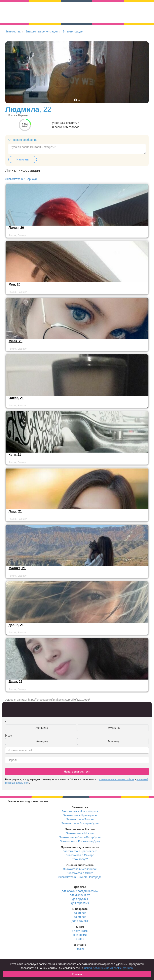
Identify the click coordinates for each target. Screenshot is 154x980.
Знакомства (13, 31)
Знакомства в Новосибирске (80, 811)
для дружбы (80, 899)
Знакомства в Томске (80, 819)
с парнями (80, 935)
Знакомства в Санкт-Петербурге (80, 837)
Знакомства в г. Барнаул (21, 179)
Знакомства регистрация (42, 31)
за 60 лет (80, 917)
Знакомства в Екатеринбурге (80, 823)
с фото (80, 939)
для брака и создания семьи (80, 891)
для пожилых (80, 921)
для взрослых (80, 903)
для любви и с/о (80, 895)
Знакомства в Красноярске (80, 851)
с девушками (80, 931)
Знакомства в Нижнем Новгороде (80, 877)
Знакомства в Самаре (80, 855)
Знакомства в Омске (80, 873)
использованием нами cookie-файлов (108, 968)
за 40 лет (80, 913)
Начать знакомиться (77, 772)
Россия (80, 949)
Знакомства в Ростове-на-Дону (80, 841)
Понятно (77, 974)
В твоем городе (73, 31)
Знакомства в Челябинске (80, 869)
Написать (23, 159)
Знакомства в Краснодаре (80, 815)
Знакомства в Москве (80, 833)
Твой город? (80, 859)
